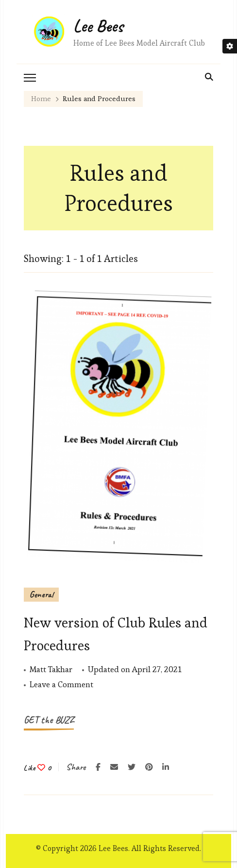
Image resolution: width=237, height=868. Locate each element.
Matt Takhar (51, 669)
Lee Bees (98, 26)
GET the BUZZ (49, 720)
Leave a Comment (61, 685)
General (41, 594)
